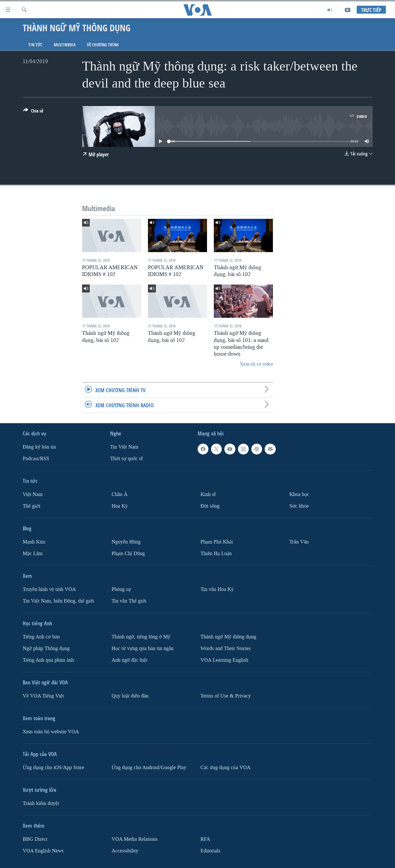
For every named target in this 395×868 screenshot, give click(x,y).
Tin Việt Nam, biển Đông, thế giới (58, 601)
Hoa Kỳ (120, 506)
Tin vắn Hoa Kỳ (217, 589)
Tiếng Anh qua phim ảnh (48, 660)
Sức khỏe (299, 506)
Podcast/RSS (36, 459)
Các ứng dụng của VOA (225, 768)
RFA (205, 839)
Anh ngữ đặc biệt (129, 660)
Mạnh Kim (34, 542)
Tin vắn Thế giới (129, 601)
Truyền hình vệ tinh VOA (49, 589)
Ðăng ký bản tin (39, 447)
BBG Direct (35, 839)
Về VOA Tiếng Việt (43, 696)
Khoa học (299, 494)
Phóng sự (121, 589)
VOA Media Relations (135, 839)
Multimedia (65, 45)
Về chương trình (103, 45)
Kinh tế (208, 494)
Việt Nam (33, 494)
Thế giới (32, 506)
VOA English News (43, 851)
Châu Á (120, 494)
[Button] (33, 112)
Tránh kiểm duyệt (41, 803)
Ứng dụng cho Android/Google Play (149, 768)
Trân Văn (299, 542)
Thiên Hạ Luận (216, 554)
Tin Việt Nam (124, 447)
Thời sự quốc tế (127, 459)
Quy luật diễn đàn (130, 696)
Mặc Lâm (33, 554)
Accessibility (125, 851)
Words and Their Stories (226, 648)
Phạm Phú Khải (217, 542)
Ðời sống (210, 506)
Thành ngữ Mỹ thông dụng (228, 637)
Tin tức (35, 45)
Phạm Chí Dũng (128, 554)
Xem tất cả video (256, 364)
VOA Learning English (224, 660)
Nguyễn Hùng (126, 542)
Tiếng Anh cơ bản (41, 637)
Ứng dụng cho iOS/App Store (53, 768)
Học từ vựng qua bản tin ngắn (143, 648)
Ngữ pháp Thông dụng (46, 648)
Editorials (210, 851)
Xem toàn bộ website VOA (51, 732)
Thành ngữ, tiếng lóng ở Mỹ (141, 637)
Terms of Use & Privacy (226, 696)
